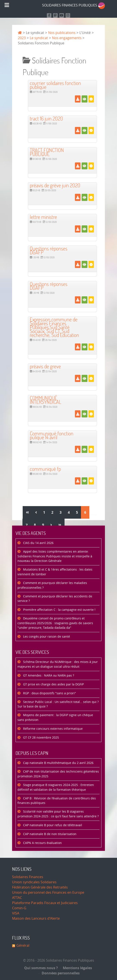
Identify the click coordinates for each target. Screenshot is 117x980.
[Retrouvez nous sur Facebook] (49, 15)
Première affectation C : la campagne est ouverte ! (59, 610)
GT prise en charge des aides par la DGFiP (53, 684)
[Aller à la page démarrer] (27, 512)
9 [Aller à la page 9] (43, 525)
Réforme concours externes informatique (52, 729)
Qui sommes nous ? (41, 968)
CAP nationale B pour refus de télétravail (52, 825)
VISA (16, 913)
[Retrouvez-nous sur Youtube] (62, 15)
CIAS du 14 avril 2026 (38, 543)
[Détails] (91, 99)
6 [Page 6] (85, 512)
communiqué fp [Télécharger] (45, 469)
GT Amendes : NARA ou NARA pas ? (48, 676)
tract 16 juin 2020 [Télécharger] (46, 118)
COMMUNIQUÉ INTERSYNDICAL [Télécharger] (46, 400)
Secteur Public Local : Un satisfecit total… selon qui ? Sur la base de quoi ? (58, 704)
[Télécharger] (78, 99)
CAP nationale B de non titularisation (49, 834)
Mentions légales (76, 968)
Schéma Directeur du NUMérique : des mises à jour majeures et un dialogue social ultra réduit (58, 664)
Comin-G (19, 908)
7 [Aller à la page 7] (27, 525)
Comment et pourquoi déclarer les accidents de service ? (55, 599)
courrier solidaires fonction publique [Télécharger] (55, 85)
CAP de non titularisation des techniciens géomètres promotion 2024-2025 (58, 774)
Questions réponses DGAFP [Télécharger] (49, 250)
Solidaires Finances (28, 877)
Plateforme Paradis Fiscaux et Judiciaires (45, 903)
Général (23, 946)
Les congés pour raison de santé (46, 637)
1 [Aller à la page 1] (44, 512)
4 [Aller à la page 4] (69, 512)
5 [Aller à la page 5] (77, 512)
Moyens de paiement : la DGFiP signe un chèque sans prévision (55, 718)
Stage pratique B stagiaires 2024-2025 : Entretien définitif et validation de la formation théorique (56, 787)
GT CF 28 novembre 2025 (41, 738)
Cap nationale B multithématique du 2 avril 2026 (58, 763)
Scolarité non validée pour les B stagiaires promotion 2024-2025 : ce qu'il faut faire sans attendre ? (58, 814)
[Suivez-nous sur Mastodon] (55, 15)
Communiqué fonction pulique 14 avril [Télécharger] (52, 435)
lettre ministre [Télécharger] (43, 217)
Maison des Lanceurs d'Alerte (36, 918)
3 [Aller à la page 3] (61, 512)
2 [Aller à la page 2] (52, 512)
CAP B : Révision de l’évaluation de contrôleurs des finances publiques (57, 801)
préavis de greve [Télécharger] (45, 366)
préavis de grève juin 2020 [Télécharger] (55, 185)
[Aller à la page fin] (60, 525)
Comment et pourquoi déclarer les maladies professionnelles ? (52, 585)
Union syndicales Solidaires (34, 882)
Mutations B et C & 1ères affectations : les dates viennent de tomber (55, 572)
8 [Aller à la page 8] (35, 525)
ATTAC (17, 898)
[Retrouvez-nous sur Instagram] (68, 15)
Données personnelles (59, 973)
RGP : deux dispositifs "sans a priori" (49, 693)
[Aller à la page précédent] (36, 512)
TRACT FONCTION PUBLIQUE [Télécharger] (47, 152)
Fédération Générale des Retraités (40, 887)
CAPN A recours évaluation (42, 843)
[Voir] (85, 99)
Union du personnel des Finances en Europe (48, 893)
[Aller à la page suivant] (51, 525)
